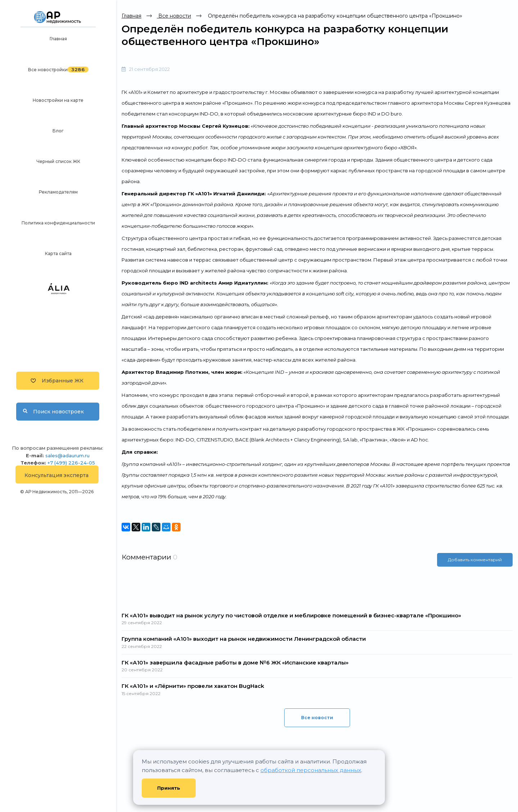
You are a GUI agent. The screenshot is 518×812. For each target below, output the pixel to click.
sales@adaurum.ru (67, 455)
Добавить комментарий (475, 560)
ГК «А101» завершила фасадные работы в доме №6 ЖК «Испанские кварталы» (235, 663)
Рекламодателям (58, 192)
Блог (58, 131)
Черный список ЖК (58, 161)
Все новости (174, 16)
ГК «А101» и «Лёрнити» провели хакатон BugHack (193, 686)
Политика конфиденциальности (58, 223)
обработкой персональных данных (311, 770)
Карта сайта (58, 253)
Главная (58, 39)
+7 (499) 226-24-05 (71, 463)
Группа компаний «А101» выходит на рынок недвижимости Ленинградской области (244, 639)
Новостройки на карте (58, 100)
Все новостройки (48, 70)
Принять (169, 788)
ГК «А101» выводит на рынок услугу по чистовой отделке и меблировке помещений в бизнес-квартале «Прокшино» (291, 615)
